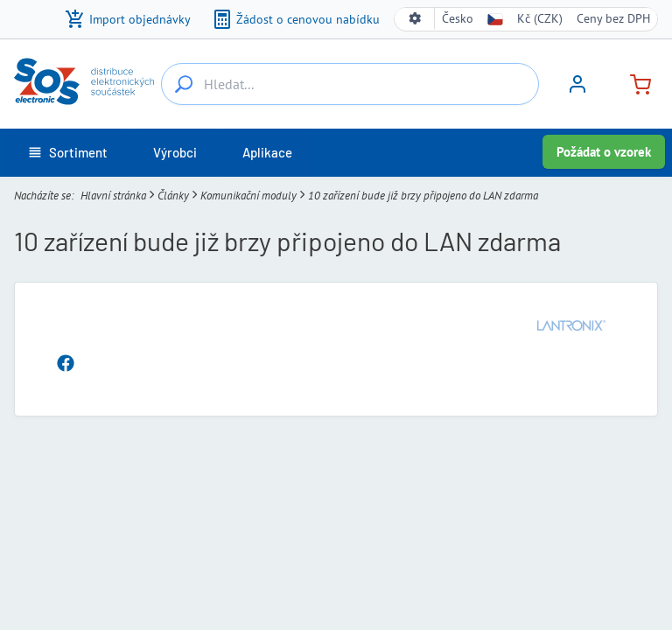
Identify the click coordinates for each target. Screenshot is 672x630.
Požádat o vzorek (604, 152)
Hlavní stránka (113, 196)
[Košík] (633, 83)
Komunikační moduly (248, 196)
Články (173, 196)
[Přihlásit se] (577, 90)
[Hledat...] (184, 84)
